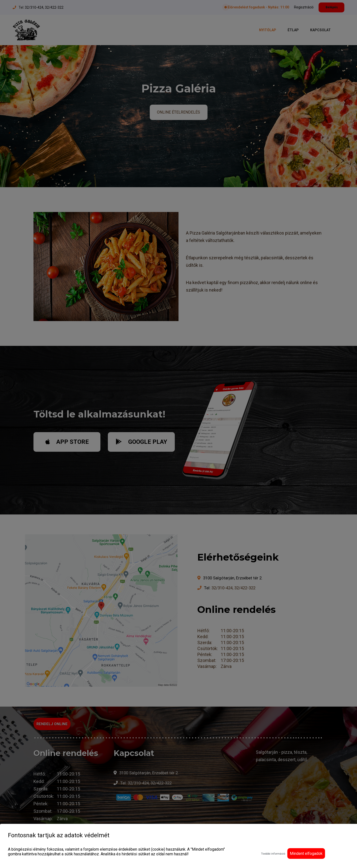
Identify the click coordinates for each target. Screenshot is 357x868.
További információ (273, 854)
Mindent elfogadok (306, 853)
